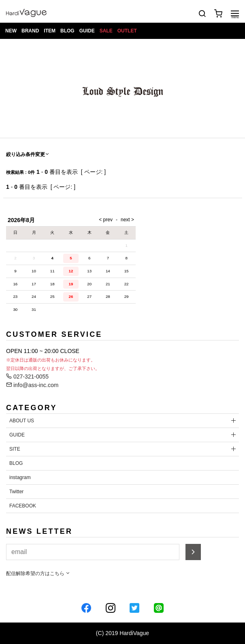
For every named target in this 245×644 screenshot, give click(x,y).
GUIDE (87, 31)
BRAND (30, 31)
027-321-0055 (27, 377)
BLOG (67, 31)
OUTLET (127, 31)
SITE (15, 449)
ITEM (50, 31)
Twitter (16, 492)
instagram (20, 477)
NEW (11, 31)
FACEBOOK (23, 506)
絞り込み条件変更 (28, 154)
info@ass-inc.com (32, 385)
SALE (106, 31)
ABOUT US (22, 421)
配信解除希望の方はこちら (38, 573)
